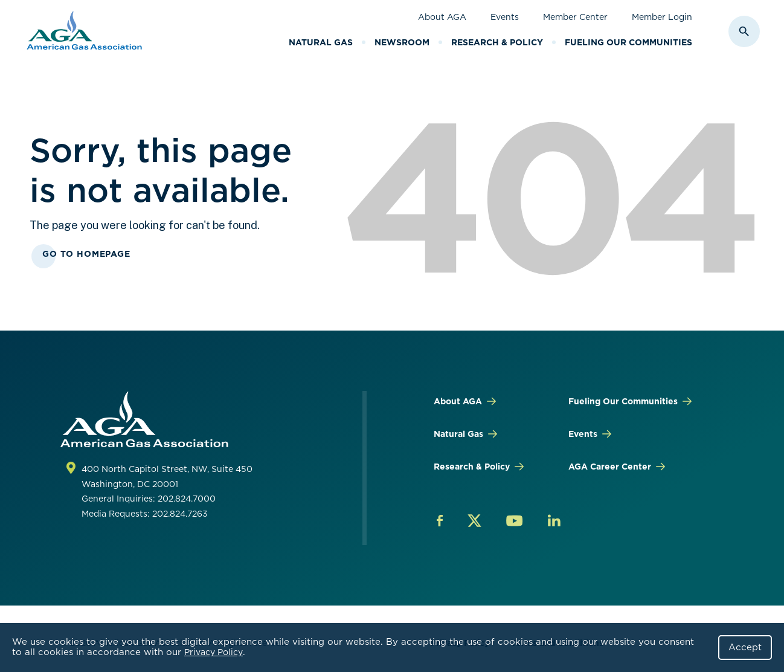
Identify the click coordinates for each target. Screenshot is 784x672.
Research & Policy (497, 42)
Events (505, 17)
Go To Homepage (86, 254)
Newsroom (402, 42)
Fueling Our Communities (628, 42)
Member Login (662, 17)
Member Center (575, 17)
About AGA (442, 17)
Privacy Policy (214, 652)
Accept (745, 647)
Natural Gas (321, 42)
